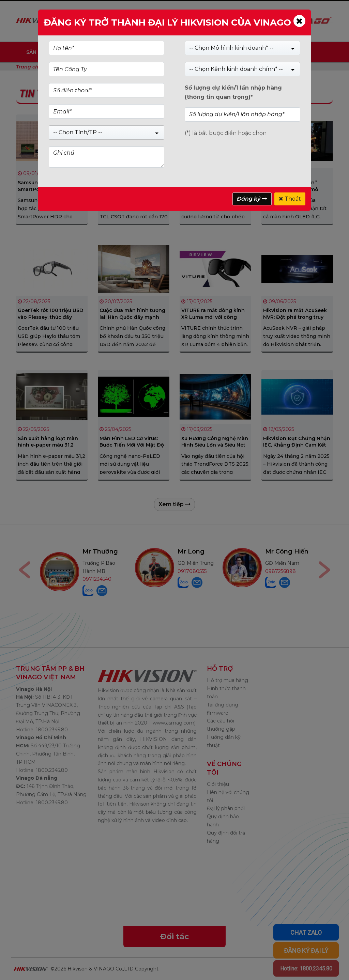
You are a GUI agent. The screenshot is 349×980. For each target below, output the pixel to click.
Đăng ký (252, 199)
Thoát (290, 199)
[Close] (299, 21)
